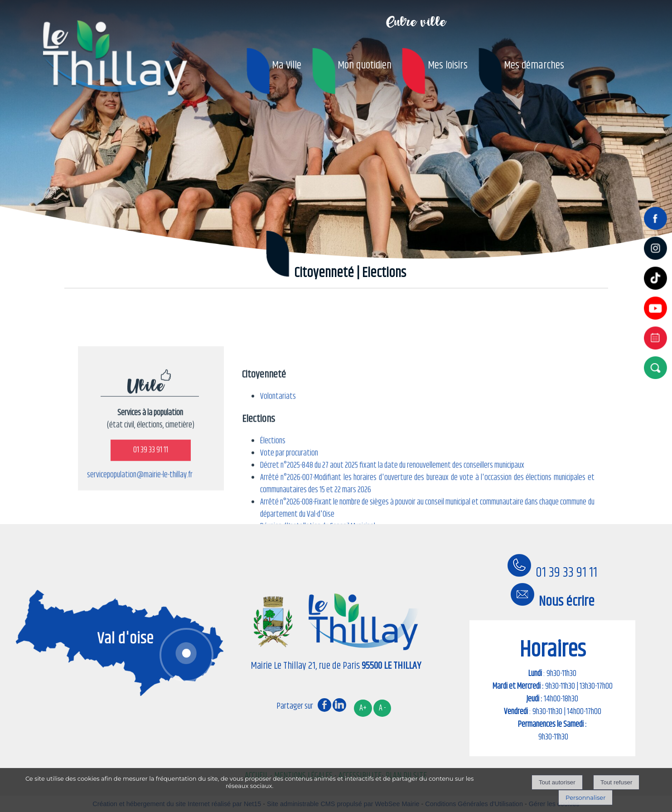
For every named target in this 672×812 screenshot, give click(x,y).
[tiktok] (657, 291)
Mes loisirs (448, 65)
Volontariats (278, 474)
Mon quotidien (365, 65)
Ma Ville (287, 65)
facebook (324, 705)
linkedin (339, 705)
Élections (273, 519)
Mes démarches (534, 65)
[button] (657, 367)
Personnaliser (585, 797)
